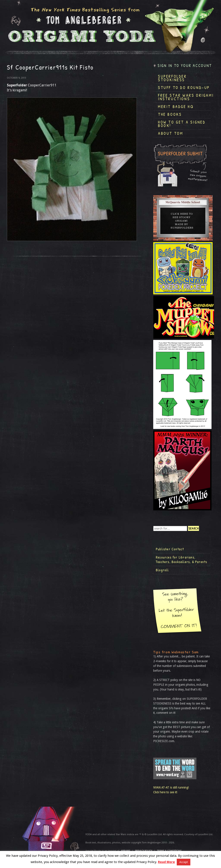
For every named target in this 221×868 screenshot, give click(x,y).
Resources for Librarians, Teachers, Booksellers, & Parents (182, 560)
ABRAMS (125, 851)
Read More (166, 862)
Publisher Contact (170, 549)
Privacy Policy (144, 851)
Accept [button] (184, 862)
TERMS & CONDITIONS (169, 851)
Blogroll (162, 570)
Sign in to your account (185, 66)
